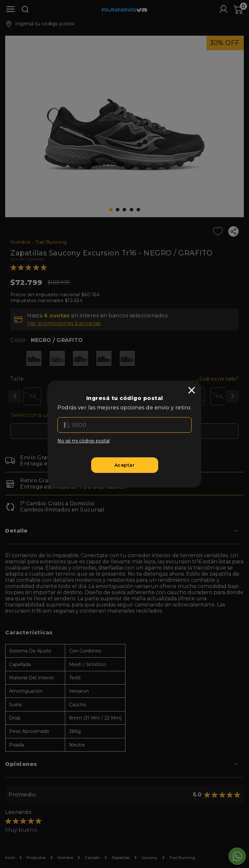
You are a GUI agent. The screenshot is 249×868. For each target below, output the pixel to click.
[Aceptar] (125, 465)
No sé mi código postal (83, 441)
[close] (192, 390)
